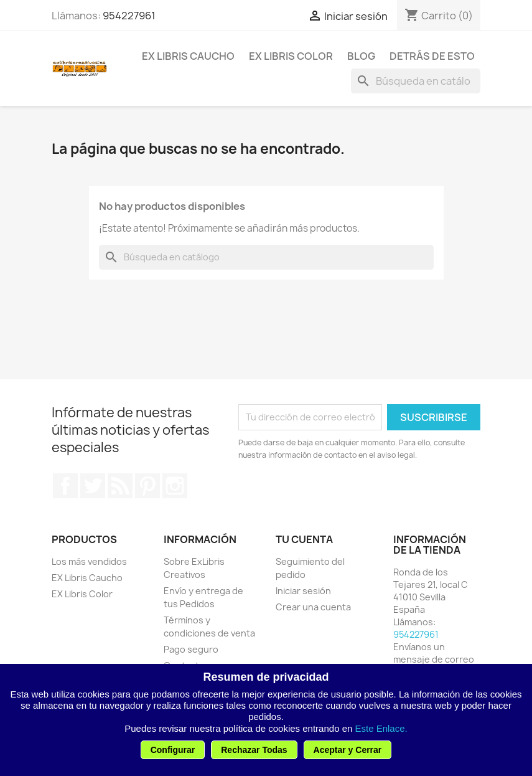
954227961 (129, 16)
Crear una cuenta (313, 607)
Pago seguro (191, 649)
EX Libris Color (291, 56)
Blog (361, 56)
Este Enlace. (381, 728)
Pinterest (147, 486)
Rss (120, 486)
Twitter (93, 486)
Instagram (175, 486)
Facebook (65, 486)
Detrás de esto (432, 56)
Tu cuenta (304, 539)
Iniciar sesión (303, 591)
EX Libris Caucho (188, 56)
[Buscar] (416, 81)
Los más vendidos (89, 561)
